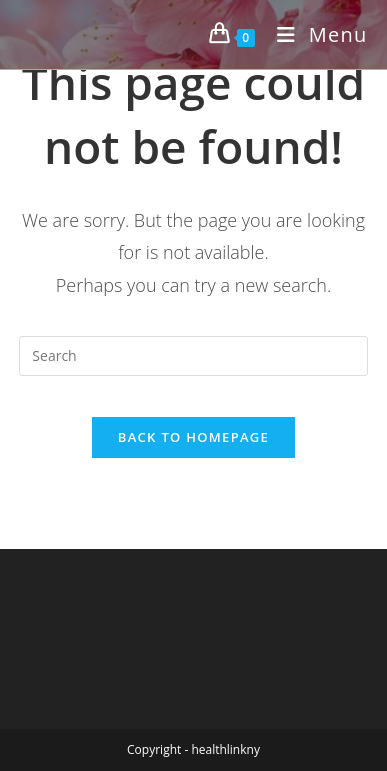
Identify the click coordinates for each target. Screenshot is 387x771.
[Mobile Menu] (315, 34)
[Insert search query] (193, 356)
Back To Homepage (193, 437)
